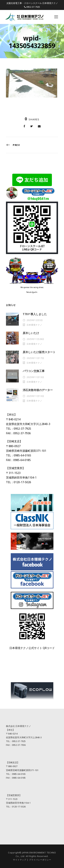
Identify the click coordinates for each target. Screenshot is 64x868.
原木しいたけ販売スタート (39, 352)
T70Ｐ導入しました (35, 314)
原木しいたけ (31, 333)
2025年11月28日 (35, 339)
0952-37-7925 (33, 7)
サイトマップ (20, 860)
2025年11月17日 (35, 358)
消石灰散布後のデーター (38, 390)
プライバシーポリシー (40, 860)
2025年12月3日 (35, 320)
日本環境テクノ (34, 325)
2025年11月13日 (35, 377)
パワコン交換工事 (34, 371)
